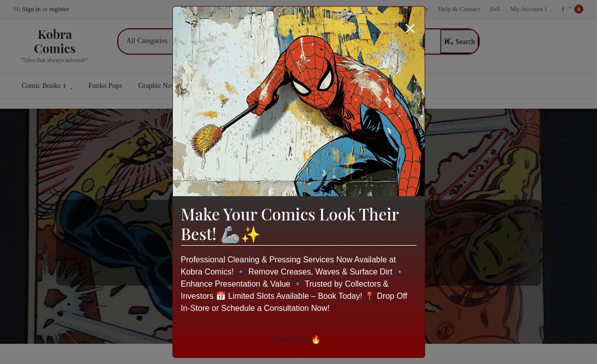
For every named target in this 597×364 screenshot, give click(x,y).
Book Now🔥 (299, 339)
